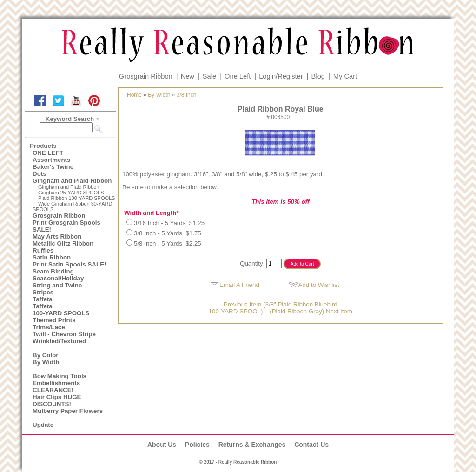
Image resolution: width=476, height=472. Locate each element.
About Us (162, 445)
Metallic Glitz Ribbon (63, 243)
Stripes (43, 292)
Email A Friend (239, 285)
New (188, 76)
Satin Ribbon (52, 257)
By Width (46, 362)
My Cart (345, 76)
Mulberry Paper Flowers (68, 411)
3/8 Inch (187, 95)
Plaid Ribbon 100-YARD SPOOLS (77, 198)
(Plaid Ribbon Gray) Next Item (311, 311)
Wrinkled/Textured (59, 341)
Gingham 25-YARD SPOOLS (71, 193)
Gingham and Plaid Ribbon (72, 181)
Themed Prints (54, 320)
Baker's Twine (53, 167)
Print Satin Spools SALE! (69, 264)
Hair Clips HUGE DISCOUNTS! (57, 400)
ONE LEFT (48, 153)
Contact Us (311, 445)
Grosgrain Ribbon (146, 76)
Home (134, 95)
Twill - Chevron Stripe (64, 334)
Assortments (51, 160)
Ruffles (43, 250)
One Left (238, 76)
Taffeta (43, 299)
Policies (197, 445)
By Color (46, 355)
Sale (209, 76)
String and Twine (57, 285)
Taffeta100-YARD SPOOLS (61, 310)
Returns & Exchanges (252, 445)
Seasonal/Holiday (58, 278)
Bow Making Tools (59, 376)
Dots (40, 174)
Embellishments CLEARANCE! (56, 386)
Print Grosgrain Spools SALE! (66, 226)
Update (43, 425)
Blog (318, 76)
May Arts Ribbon (57, 236)
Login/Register (281, 76)
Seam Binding (53, 271)
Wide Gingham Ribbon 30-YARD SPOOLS (72, 206)
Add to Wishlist (319, 285)
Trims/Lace (49, 327)
